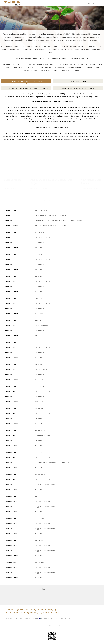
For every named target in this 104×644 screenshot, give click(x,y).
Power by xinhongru (23, 618)
